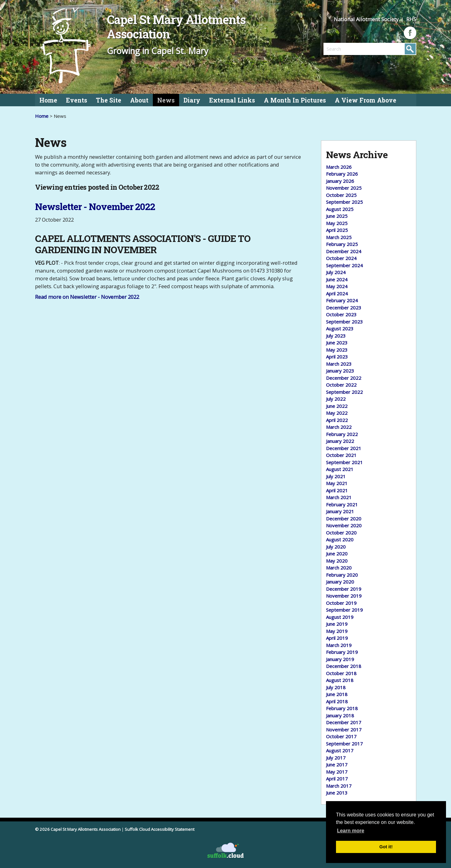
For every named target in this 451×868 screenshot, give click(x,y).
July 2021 (336, 476)
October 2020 (341, 533)
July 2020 (336, 547)
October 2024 (341, 258)
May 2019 (337, 631)
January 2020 (340, 582)
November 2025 (344, 188)
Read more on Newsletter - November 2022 (87, 297)
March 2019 (339, 645)
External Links (232, 100)
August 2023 (340, 329)
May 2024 (337, 286)
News (166, 100)
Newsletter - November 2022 (95, 206)
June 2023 (337, 343)
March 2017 (339, 786)
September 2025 (344, 202)
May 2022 (337, 413)
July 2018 (336, 687)
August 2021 (340, 469)
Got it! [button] (386, 847)
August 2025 (340, 209)
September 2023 (344, 322)
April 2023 (337, 357)
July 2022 (336, 399)
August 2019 (340, 617)
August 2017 (340, 750)
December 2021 (344, 448)
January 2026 (340, 181)
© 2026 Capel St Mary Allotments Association (78, 829)
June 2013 (337, 793)
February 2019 (342, 652)
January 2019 (340, 659)
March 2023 (339, 364)
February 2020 (342, 575)
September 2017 (344, 744)
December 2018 (344, 666)
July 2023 (336, 336)
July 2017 (336, 758)
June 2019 (337, 624)
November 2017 (344, 730)
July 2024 (336, 272)
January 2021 (340, 511)
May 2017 (337, 772)
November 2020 (344, 525)
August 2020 (340, 539)
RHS (411, 19)
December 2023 (344, 308)
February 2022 (342, 434)
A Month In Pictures (295, 100)
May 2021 (337, 483)
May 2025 (337, 223)
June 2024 (337, 279)
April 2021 (337, 490)
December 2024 (344, 251)
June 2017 (337, 765)
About (139, 100)
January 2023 (340, 371)
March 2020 (339, 568)
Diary (192, 100)
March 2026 (339, 167)
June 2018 (337, 694)
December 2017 (344, 722)
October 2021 (341, 455)
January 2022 (340, 441)
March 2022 (339, 427)
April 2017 (337, 779)
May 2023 (337, 350)
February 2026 (342, 174)
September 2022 (344, 392)
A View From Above (366, 100)
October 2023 (341, 314)
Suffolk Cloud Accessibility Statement (160, 829)
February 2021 (342, 504)
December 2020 (344, 519)
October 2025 (341, 195)
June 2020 (337, 554)
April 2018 (337, 701)
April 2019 (337, 638)
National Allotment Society (367, 19)
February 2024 (342, 300)
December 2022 (344, 378)
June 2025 (337, 216)
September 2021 (344, 462)
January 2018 (340, 715)
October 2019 (341, 603)
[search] (347, 49)
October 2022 (341, 385)
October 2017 (341, 736)
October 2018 (341, 673)
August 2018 (340, 680)
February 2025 (342, 244)
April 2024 (337, 294)
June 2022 (337, 406)
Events (77, 100)
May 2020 (337, 561)
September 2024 (344, 265)
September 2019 (344, 610)
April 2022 (337, 420)
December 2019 (344, 589)
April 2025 (337, 230)
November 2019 (344, 596)
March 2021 (339, 497)
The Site (109, 100)
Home (48, 100)
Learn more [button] (351, 831)
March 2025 (339, 237)
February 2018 (342, 708)
